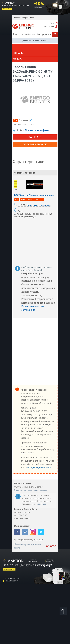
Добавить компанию (35, 41)
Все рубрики (44, 34)
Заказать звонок (35, 144)
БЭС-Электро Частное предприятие (34, 195)
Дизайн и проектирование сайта (28, 546)
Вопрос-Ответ (28, 18)
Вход (52, 23)
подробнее (41, 504)
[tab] (35, 53)
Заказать (35, 137)
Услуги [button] (18, 59)
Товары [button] (18, 53)
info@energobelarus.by (39, 467)
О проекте (16, 18)
